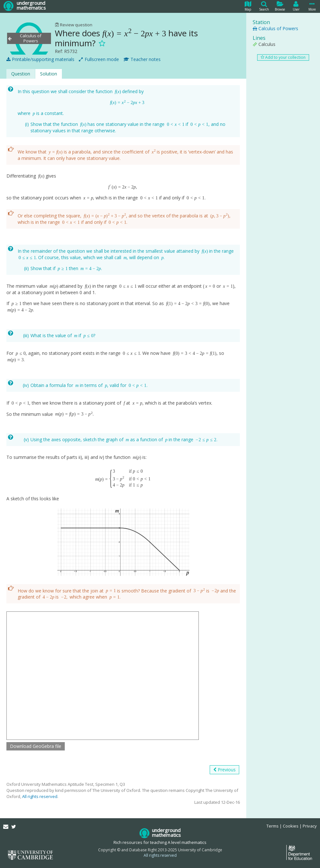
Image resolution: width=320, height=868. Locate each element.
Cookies (291, 826)
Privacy (310, 826)
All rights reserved (40, 796)
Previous (224, 770)
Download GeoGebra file (36, 746)
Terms (273, 826)
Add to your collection (283, 57)
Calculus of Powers (275, 28)
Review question (74, 25)
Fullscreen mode (99, 59)
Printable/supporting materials (40, 59)
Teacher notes (142, 59)
